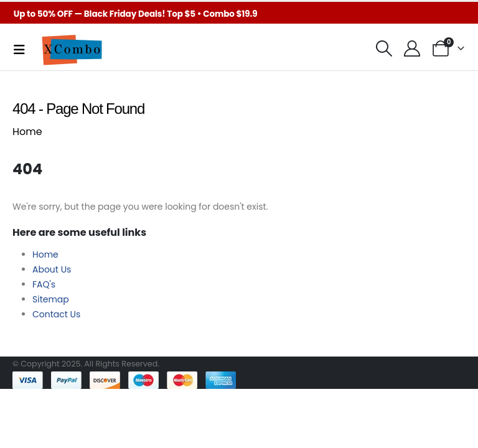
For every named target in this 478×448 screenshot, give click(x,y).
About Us (52, 269)
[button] (384, 49)
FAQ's (44, 284)
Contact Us (56, 314)
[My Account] (412, 49)
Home (27, 132)
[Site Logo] (72, 50)
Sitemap (51, 299)
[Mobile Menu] (23, 50)
